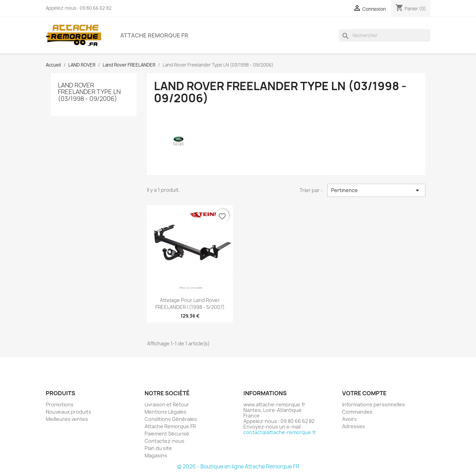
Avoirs (349, 419)
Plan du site (158, 448)
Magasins (156, 455)
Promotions (60, 404)
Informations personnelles (374, 404)
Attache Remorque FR (154, 35)
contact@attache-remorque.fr (280, 432)
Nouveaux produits (68, 412)
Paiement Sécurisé (167, 434)
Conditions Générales (171, 419)
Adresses (354, 426)
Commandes (357, 412)
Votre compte (364, 393)
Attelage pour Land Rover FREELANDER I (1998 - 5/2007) (190, 304)
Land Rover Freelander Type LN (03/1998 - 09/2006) (89, 92)
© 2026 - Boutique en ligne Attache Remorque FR (238, 467)
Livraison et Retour (167, 404)
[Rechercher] (384, 35)
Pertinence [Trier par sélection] (376, 190)
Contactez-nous (165, 441)
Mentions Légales (166, 412)
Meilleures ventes (67, 419)
